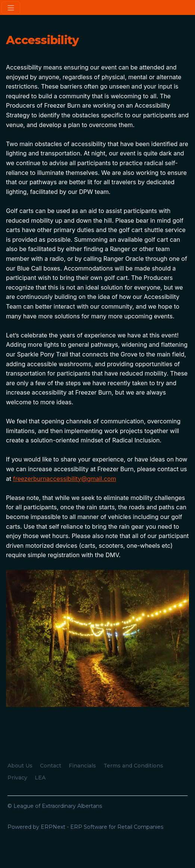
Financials (82, 766)
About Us (20, 766)
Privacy (17, 778)
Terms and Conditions (133, 766)
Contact (51, 766)
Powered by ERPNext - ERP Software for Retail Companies (85, 827)
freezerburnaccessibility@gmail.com (65, 479)
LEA (40, 778)
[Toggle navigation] (11, 8)
